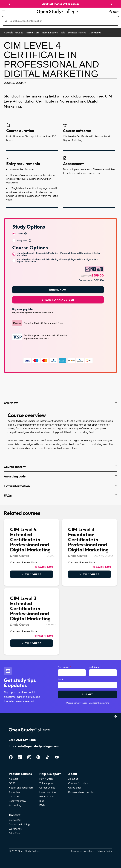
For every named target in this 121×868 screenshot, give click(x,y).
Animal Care (32, 32)
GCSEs (19, 32)
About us (73, 779)
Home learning (48, 792)
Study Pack (22, 241)
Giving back (75, 788)
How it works (46, 779)
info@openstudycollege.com (38, 746)
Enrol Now (58, 290)
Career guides (47, 788)
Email (62, 680)
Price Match (15, 833)
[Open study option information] (26, 234)
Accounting (15, 805)
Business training (77, 32)
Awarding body (60, 476)
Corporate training (19, 824)
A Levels (8, 32)
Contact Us (15, 820)
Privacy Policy (105, 851)
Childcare (14, 796)
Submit (88, 694)
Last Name (95, 667)
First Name (64, 667)
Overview (60, 403)
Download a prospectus (81, 792)
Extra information (60, 486)
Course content (60, 467)
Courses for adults (78, 783)
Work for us (15, 829)
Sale (63, 32)
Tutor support (47, 783)
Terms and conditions (83, 851)
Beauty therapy (17, 801)
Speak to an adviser (58, 300)
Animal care (16, 792)
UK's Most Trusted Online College (60, 4)
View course (32, 574)
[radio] (14, 234)
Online (20, 234)
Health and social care (21, 788)
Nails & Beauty (50, 32)
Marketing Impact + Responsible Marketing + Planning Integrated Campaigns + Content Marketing (59, 254)
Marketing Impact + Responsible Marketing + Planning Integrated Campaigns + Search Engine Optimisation (58, 260)
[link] (32, 552)
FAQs (60, 496)
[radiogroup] (58, 237)
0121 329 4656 (26, 740)
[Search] (62, 21)
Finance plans (47, 796)
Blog (42, 801)
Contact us (95, 32)
